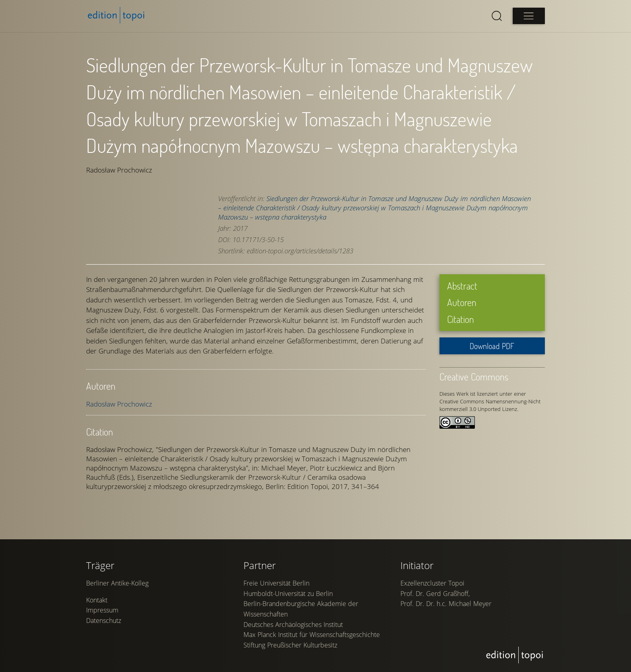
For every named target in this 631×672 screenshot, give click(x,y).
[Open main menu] (529, 16)
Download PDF (492, 345)
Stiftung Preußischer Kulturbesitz (290, 649)
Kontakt (97, 604)
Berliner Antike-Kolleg (117, 587)
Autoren (462, 302)
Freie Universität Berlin (276, 587)
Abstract (462, 285)
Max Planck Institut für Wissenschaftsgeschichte (312, 639)
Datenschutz (104, 625)
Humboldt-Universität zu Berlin (288, 598)
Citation (461, 319)
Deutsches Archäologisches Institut (293, 628)
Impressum (102, 614)
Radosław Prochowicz (119, 404)
